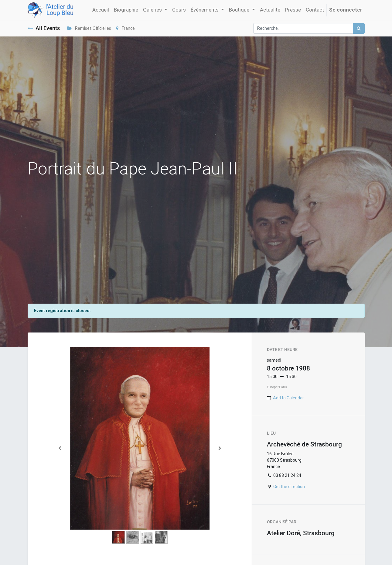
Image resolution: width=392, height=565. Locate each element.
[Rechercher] (359, 28)
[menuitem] (101, 10)
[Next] (220, 448)
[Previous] (60, 448)
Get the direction (289, 487)
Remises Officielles (89, 28)
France (125, 28)
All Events (44, 28)
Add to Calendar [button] (288, 398)
